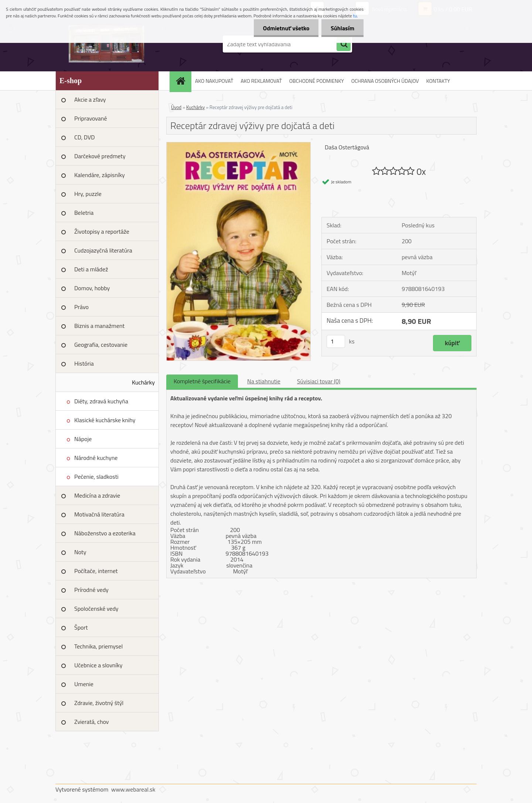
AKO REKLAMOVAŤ (261, 81)
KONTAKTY (438, 81)
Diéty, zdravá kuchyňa (101, 401)
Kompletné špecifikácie (202, 381)
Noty (80, 552)
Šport (81, 627)
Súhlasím (342, 28)
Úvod (176, 107)
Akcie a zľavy (90, 99)
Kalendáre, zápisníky (100, 175)
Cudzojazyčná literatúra (103, 250)
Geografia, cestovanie (101, 345)
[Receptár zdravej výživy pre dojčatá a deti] (238, 145)
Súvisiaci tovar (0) (319, 381)
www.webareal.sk (133, 789)
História (84, 363)
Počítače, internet (96, 571)
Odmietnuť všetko (286, 28)
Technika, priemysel (98, 646)
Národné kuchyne (96, 458)
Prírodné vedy (91, 590)
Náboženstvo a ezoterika (105, 533)
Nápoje (83, 439)
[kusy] (336, 341)
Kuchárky (143, 382)
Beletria (84, 213)
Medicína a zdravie (97, 495)
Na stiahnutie (264, 381)
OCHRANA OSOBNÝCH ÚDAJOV (385, 81)
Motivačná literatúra (99, 514)
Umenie (84, 684)
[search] (344, 44)
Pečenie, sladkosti (96, 477)
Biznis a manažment (99, 326)
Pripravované (91, 118)
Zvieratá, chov (92, 722)
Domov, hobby (92, 288)
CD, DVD (85, 137)
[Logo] (106, 44)
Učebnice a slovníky (98, 665)
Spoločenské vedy (96, 609)
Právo (81, 307)
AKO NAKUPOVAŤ (214, 81)
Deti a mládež (91, 269)
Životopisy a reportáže (102, 231)
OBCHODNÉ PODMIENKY (317, 81)
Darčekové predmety (100, 156)
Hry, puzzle (88, 194)
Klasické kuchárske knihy (105, 420)
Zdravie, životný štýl (99, 703)
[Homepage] (183, 81)
